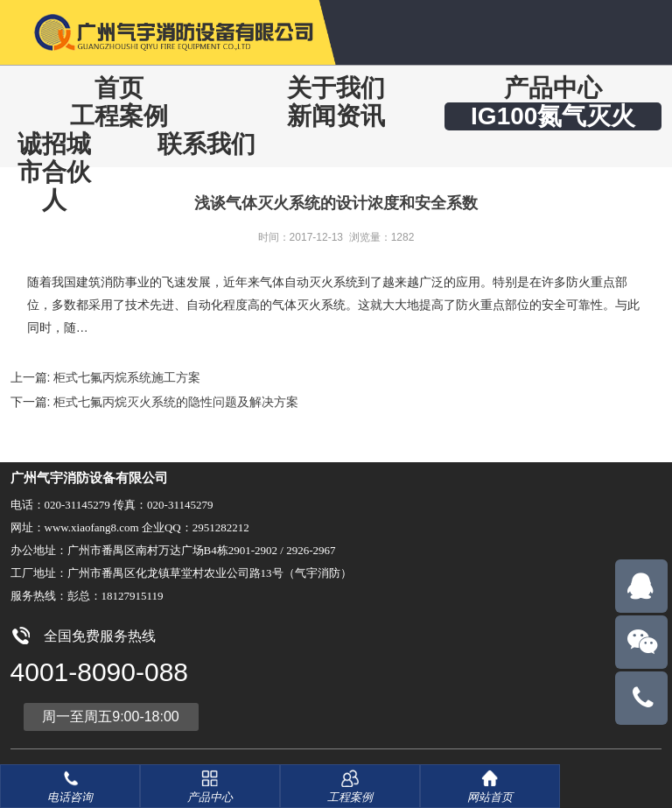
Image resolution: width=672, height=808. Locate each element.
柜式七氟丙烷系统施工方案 (127, 377)
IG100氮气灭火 (553, 116)
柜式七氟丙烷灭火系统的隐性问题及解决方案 (176, 402)
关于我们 (336, 88)
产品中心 (553, 88)
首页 (119, 88)
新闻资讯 (336, 116)
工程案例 (119, 116)
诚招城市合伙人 (54, 172)
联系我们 (206, 144)
